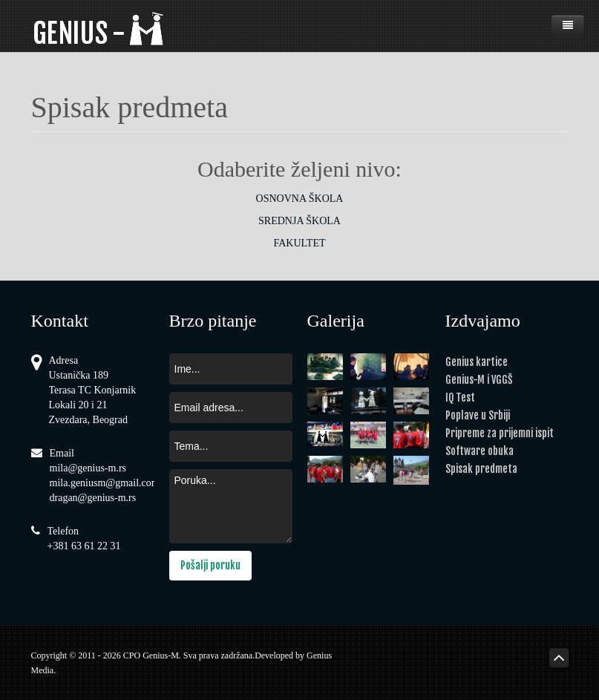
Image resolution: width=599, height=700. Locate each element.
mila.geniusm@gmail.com (105, 483)
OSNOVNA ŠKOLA (300, 199)
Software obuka (479, 451)
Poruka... (231, 506)
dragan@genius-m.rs (93, 498)
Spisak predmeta (481, 469)
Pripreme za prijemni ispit (500, 433)
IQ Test (460, 398)
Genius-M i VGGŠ (479, 380)
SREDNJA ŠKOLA (299, 221)
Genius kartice (477, 362)
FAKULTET (300, 243)
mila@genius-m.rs (88, 468)
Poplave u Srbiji (478, 415)
